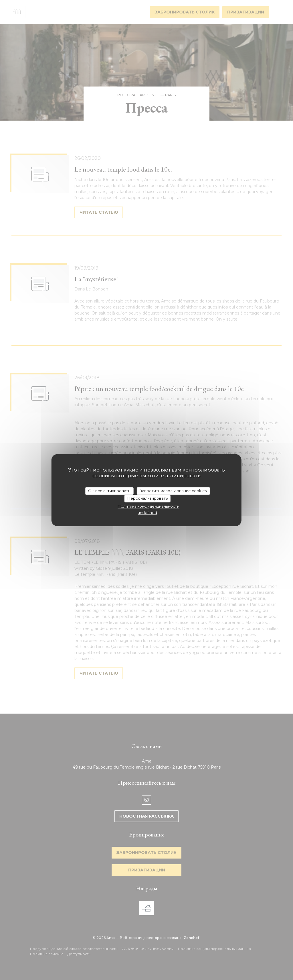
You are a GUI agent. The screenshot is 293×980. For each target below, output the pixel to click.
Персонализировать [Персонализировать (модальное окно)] (148, 498)
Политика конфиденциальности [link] (149, 506)
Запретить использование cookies (173, 491)
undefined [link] (147, 513)
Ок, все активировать (109, 491)
